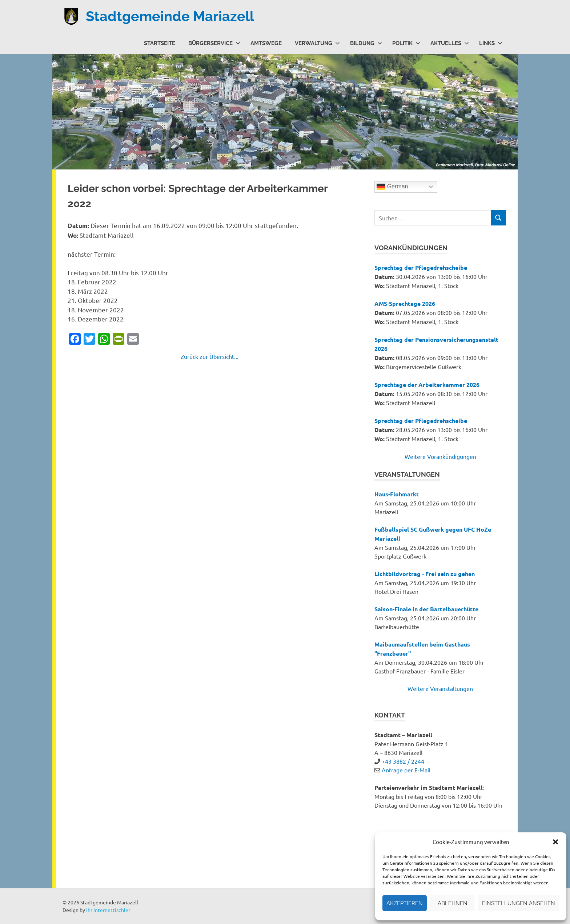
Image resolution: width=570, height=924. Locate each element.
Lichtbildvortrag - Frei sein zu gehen (425, 574)
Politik (406, 43)
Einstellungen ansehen (519, 903)
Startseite (160, 43)
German (392, 187)
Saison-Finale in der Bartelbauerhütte (426, 609)
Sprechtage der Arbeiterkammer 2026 (427, 385)
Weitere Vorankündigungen (440, 456)
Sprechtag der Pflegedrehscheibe (421, 267)
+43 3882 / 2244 (403, 761)
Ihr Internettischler (108, 910)
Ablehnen (453, 903)
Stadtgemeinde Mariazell (170, 16)
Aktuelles (450, 43)
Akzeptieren (405, 903)
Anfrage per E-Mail (406, 770)
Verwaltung (317, 43)
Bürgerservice (214, 43)
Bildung (366, 43)
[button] (555, 842)
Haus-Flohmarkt (397, 494)
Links (491, 43)
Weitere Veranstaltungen (440, 688)
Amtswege (266, 43)
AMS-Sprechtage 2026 (405, 303)
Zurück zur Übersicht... (210, 356)
